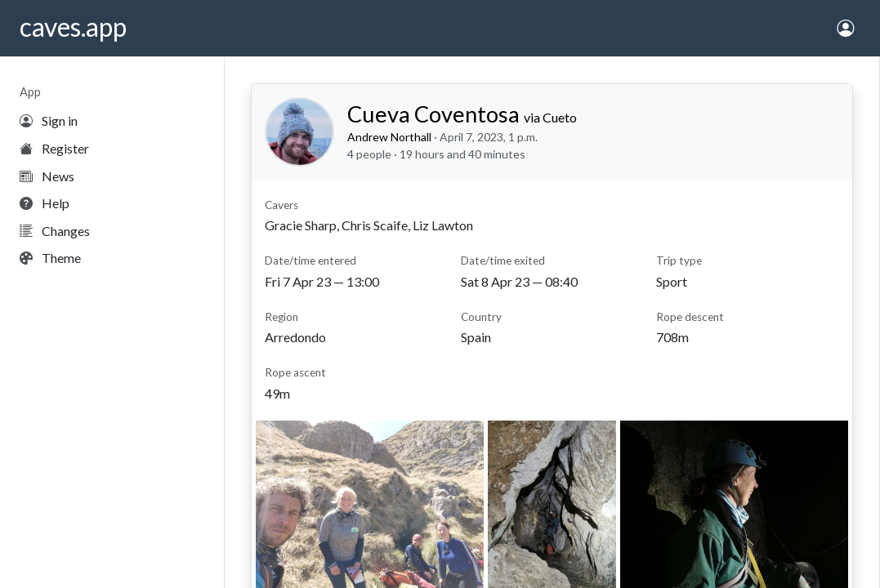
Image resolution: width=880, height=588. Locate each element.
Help (45, 203)
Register (54, 148)
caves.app (73, 27)
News (47, 176)
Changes (55, 231)
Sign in (49, 120)
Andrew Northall (389, 137)
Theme (50, 258)
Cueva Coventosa (462, 114)
